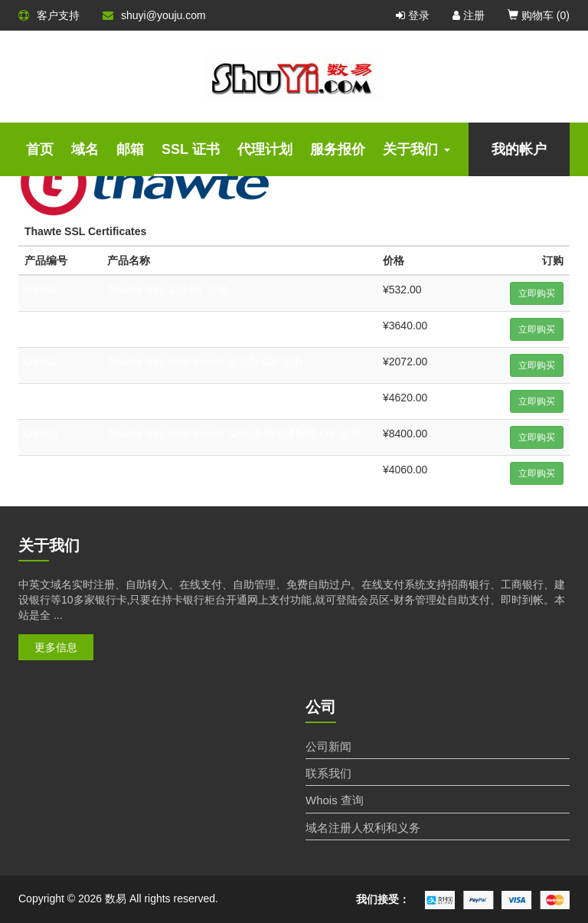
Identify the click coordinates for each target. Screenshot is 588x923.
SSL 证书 (191, 149)
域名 (85, 149)
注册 (469, 15)
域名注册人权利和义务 (363, 828)
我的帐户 (519, 149)
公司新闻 (328, 746)
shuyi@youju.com (154, 15)
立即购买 (537, 293)
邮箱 (130, 149)
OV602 (41, 398)
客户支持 (49, 15)
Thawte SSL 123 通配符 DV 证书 (185, 326)
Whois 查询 (335, 800)
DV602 (41, 326)
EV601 (41, 470)
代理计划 (265, 149)
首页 (40, 149)
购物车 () (539, 15)
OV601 (41, 362)
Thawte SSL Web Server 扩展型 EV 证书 (204, 470)
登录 (413, 15)
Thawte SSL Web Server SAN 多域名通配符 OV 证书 (234, 434)
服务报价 (338, 149)
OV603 (41, 434)
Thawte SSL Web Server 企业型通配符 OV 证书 (221, 398)
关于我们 (416, 149)
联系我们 (328, 773)
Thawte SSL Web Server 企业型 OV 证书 (205, 362)
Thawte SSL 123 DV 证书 (168, 290)
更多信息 (56, 647)
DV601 (41, 290)
